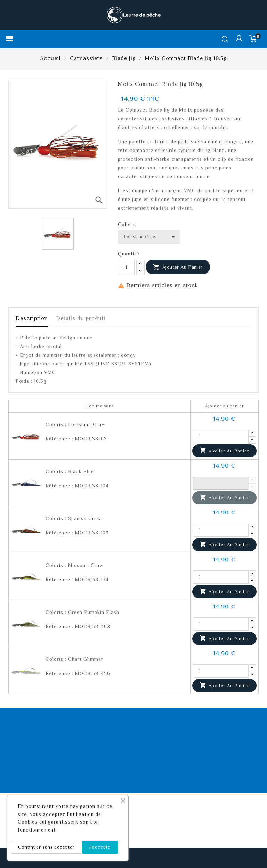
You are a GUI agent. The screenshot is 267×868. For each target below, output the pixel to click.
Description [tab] (32, 318)
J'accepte (100, 847)
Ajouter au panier (178, 267)
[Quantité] (126, 267)
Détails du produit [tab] (81, 318)
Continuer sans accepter (46, 847)
